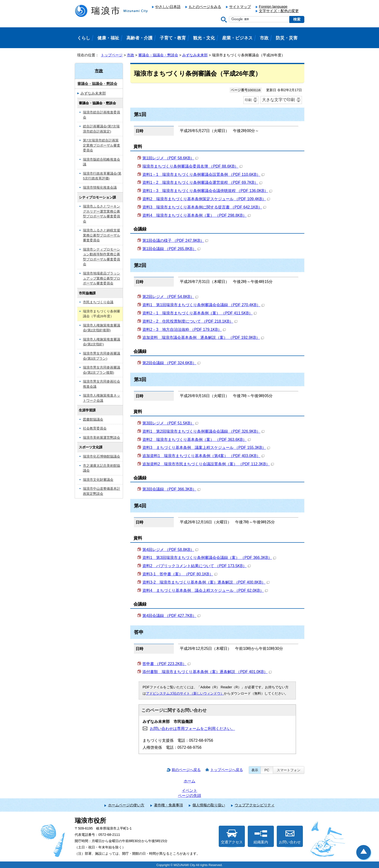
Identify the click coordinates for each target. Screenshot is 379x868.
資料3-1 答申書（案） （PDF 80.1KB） (180, 574)
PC (267, 770)
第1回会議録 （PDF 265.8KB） (171, 249)
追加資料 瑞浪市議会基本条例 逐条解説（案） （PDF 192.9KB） (203, 338)
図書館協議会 (93, 419)
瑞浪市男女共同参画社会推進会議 (102, 384)
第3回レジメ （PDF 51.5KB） (170, 423)
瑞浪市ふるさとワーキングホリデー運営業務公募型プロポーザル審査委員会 (102, 214)
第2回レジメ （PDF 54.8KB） (170, 297)
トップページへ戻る (227, 770)
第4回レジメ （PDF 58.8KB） (170, 550)
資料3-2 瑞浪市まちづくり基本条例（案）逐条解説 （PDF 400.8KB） (206, 582)
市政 (131, 55)
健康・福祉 (108, 38)
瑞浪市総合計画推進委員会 (102, 115)
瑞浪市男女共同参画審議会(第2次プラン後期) (102, 370)
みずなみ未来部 (195, 55)
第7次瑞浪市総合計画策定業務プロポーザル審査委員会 (102, 145)
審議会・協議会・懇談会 (158, 55)
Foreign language (273, 6)
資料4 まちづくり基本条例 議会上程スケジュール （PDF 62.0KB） (205, 590)
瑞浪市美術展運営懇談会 (102, 438)
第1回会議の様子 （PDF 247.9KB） (175, 241)
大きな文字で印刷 (278, 100)
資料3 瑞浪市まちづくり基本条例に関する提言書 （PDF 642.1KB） (204, 207)
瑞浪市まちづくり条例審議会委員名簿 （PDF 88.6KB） (192, 166)
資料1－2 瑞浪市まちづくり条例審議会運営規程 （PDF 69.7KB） (202, 182)
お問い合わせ (290, 837)
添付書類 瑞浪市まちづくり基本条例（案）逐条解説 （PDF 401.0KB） (207, 672)
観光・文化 (204, 38)
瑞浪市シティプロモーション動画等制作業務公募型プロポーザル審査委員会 (102, 257)
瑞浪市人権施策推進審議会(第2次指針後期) (102, 328)
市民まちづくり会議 (98, 302)
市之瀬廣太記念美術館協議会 (102, 468)
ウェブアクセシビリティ (255, 805)
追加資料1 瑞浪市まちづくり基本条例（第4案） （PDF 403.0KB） (203, 456)
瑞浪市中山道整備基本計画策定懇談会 (102, 491)
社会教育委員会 (95, 428)
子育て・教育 (173, 38)
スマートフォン (289, 770)
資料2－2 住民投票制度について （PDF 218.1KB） (190, 321)
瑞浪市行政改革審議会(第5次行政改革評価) (102, 176)
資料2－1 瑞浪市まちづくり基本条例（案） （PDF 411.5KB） (200, 313)
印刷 (248, 100)
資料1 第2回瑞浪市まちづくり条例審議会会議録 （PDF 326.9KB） (203, 431)
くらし (84, 38)
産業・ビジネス (237, 38)
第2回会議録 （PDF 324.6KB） (171, 363)
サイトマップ (240, 7)
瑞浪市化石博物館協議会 (102, 456)
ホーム (189, 781)
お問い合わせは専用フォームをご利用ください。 (192, 729)
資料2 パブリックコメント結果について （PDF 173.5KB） (197, 566)
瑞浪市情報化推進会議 (100, 188)
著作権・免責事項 (168, 805)
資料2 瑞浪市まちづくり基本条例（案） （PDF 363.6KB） (197, 440)
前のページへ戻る (186, 770)
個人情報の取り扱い (209, 805)
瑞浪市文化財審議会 (98, 480)
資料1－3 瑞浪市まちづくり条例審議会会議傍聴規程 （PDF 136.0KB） (207, 191)
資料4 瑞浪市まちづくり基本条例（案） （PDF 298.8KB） (197, 215)
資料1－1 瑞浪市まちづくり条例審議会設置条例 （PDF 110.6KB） (203, 174)
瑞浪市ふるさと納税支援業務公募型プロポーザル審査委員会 (102, 235)
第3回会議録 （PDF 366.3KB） (171, 489)
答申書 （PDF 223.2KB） (166, 664)
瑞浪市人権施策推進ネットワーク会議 (102, 398)
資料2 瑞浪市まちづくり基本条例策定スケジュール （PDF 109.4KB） (206, 199)
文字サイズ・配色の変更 (279, 11)
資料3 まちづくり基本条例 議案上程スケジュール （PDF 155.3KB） (206, 448)
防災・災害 (287, 38)
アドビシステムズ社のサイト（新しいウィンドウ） (185, 693)
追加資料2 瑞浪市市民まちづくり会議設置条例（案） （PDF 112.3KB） (208, 464)
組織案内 (261, 837)
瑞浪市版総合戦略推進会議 (102, 162)
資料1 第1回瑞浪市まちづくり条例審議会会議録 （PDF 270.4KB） (203, 305)
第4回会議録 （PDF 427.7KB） (171, 616)
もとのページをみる (205, 7)
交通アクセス (232, 837)
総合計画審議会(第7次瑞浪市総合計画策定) (101, 129)
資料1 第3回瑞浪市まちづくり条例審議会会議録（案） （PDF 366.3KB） (209, 558)
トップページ (112, 55)
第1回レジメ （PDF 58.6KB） (170, 158)
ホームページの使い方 (126, 805)
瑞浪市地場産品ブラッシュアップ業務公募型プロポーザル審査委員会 (102, 278)
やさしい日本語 (168, 7)
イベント (189, 790)
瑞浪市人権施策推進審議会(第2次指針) (102, 342)
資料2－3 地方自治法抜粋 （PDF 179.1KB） (184, 330)
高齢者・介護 (139, 38)
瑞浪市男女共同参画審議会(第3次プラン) (102, 356)
